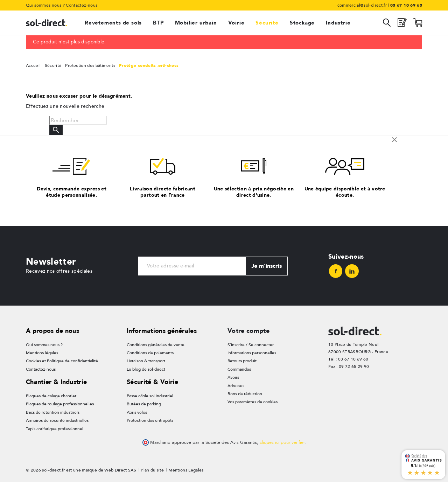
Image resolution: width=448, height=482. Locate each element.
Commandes (239, 369)
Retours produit (242, 361)
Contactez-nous (82, 5)
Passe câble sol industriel (150, 396)
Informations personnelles (252, 353)
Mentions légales (42, 353)
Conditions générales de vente (156, 345)
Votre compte (248, 331)
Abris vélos (137, 412)
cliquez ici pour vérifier (282, 442)
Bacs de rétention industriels (53, 412)
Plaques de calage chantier (51, 396)
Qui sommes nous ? (45, 5)
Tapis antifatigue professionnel (55, 429)
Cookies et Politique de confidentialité (62, 361)
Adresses (236, 386)
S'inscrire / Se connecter (251, 345)
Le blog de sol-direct (146, 369)
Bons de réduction (245, 394)
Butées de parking (144, 404)
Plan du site (152, 470)
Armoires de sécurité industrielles (57, 420)
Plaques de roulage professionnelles (60, 404)
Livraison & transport (146, 361)
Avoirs (233, 377)
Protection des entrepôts (150, 420)
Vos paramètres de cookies (253, 402)
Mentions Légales (186, 470)
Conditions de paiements (150, 353)
